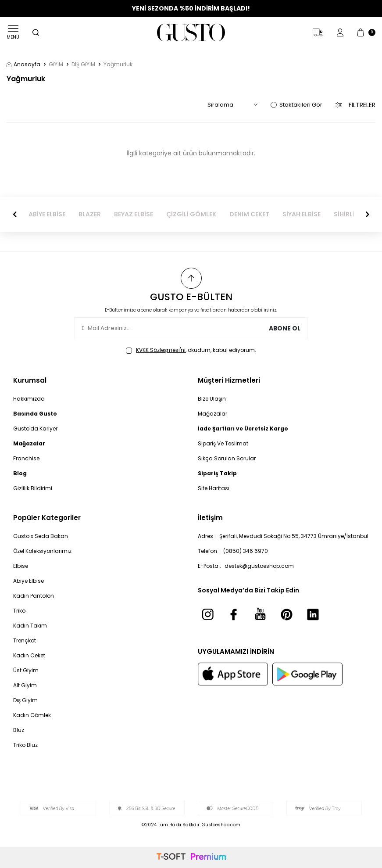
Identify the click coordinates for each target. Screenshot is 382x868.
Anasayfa (23, 65)
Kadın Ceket (29, 655)
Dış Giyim (25, 700)
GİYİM (56, 65)
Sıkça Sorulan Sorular (227, 458)
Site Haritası (214, 488)
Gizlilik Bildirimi (33, 488)
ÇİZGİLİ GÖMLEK (191, 214)
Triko (19, 611)
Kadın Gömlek (32, 715)
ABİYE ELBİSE (47, 214)
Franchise (26, 458)
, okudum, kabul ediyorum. (191, 350)
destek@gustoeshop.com (259, 566)
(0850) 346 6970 (246, 551)
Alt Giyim (25, 685)
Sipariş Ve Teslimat (223, 443)
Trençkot (25, 640)
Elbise (21, 566)
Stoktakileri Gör (296, 105)
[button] (15, 214)
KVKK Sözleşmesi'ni (161, 350)
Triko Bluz (25, 745)
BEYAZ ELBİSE (134, 214)
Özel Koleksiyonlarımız (42, 551)
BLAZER (90, 214)
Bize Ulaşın (212, 399)
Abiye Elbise (29, 581)
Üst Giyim (26, 670)
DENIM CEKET (249, 214)
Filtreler (355, 105)
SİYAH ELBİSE (302, 214)
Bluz (19, 730)
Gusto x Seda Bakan (41, 536)
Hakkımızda (29, 399)
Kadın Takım (30, 626)
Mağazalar (212, 414)
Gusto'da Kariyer (35, 429)
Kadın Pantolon (34, 596)
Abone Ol (284, 328)
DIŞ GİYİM (83, 65)
